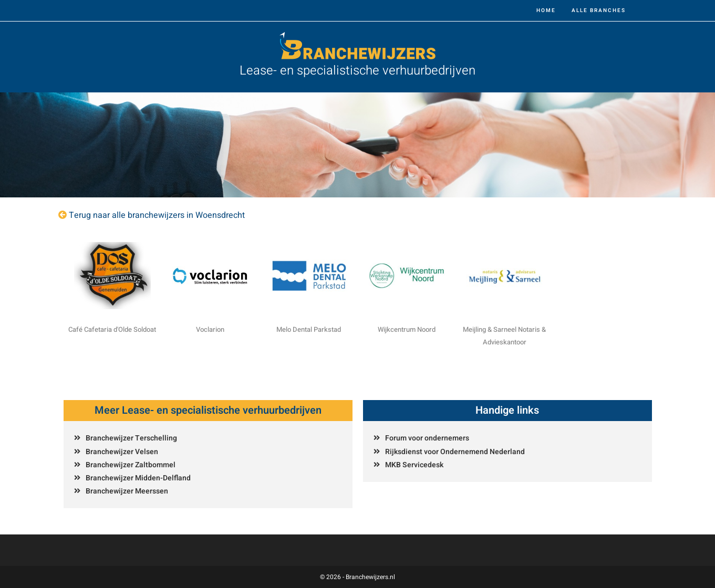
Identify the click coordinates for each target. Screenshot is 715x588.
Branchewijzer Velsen (122, 452)
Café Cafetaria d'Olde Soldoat (112, 329)
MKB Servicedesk (414, 465)
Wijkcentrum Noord (407, 329)
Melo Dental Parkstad (309, 329)
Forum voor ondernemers (427, 438)
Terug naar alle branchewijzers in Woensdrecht (157, 215)
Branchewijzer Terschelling (131, 438)
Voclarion (210, 329)
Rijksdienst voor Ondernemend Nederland (455, 452)
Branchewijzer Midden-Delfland (138, 478)
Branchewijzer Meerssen (127, 491)
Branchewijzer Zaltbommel (131, 465)
